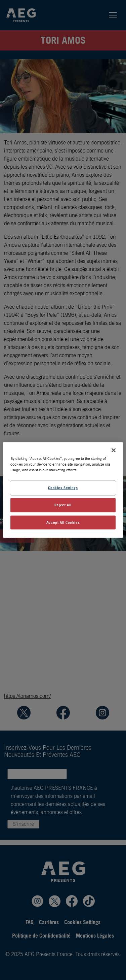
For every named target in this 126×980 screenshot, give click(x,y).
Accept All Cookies (63, 522)
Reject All (63, 505)
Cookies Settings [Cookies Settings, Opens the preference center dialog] (63, 487)
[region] (63, 490)
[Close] (114, 450)
